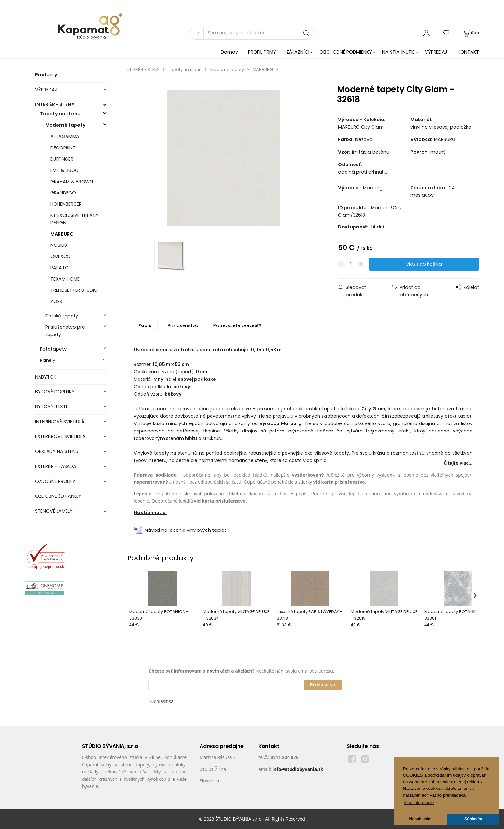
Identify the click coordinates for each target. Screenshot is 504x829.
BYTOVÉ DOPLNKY (55, 392)
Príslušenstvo (183, 325)
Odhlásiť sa (162, 701)
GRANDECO (63, 193)
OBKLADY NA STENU (57, 451)
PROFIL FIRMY (262, 52)
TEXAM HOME (65, 279)
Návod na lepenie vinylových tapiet (185, 530)
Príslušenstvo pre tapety (65, 331)
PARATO (60, 268)
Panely (48, 360)
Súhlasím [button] (473, 819)
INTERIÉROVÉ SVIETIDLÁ (60, 422)
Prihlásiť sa (323, 685)
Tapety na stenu (60, 114)
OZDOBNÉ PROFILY (55, 481)
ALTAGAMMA (65, 136)
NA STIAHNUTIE (398, 52)
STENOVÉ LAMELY (54, 511)
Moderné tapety (65, 125)
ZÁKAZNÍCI (298, 52)
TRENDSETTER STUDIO (74, 290)
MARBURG (62, 234)
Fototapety (53, 349)
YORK (56, 301)
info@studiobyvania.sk (298, 769)
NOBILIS (59, 245)
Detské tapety (62, 316)
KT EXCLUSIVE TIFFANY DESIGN (75, 219)
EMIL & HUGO (65, 170)
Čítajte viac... (458, 463)
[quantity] (351, 264)
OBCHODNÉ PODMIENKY (346, 52)
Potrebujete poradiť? (237, 325)
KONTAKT (468, 52)
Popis (145, 325)
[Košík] (471, 33)
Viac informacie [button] (419, 802)
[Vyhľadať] (196, 33)
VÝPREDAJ (436, 52)
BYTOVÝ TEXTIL (52, 406)
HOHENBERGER (66, 204)
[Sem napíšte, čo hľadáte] (259, 33)
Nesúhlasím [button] (421, 819)
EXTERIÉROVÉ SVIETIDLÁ (60, 436)
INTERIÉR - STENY (55, 104)
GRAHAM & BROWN (72, 182)
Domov (229, 52)
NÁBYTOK (46, 377)
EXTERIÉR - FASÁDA (56, 466)
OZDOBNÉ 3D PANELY (58, 496)
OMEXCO (61, 256)
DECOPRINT (63, 148)
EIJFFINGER (62, 159)
